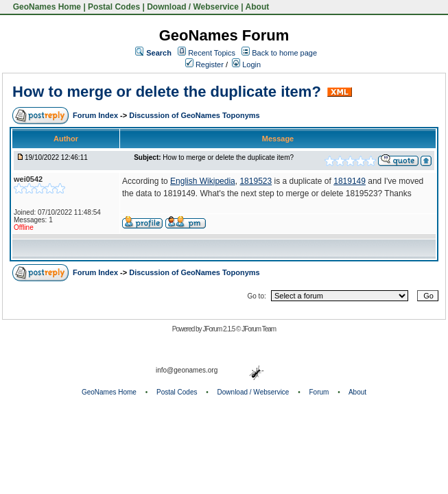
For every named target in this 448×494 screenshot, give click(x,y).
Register (204, 64)
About (258, 7)
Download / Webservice (193, 7)
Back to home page (284, 53)
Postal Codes (114, 7)
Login (246, 64)
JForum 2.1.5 (219, 329)
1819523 (256, 181)
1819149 (350, 181)
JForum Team (259, 329)
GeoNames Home (46, 7)
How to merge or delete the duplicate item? (167, 92)
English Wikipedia (203, 181)
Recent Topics (212, 53)
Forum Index (96, 115)
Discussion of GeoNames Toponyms (194, 115)
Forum (319, 392)
